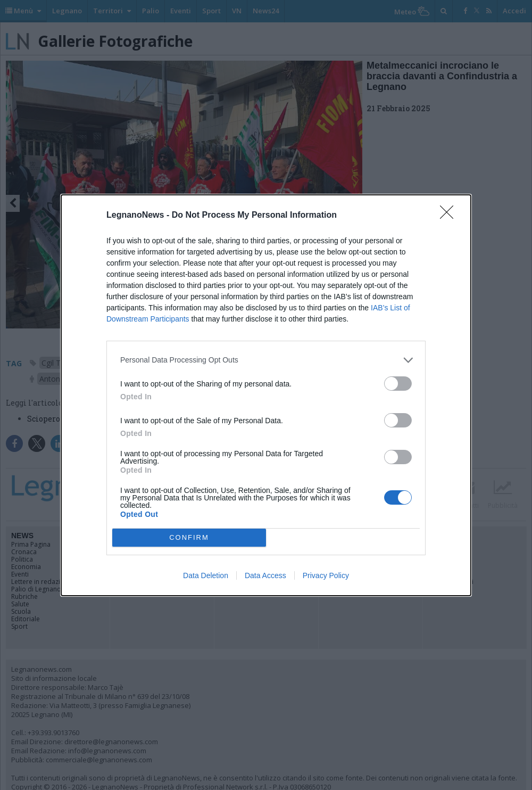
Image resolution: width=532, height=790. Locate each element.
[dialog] (266, 395)
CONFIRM (189, 537)
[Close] (450, 216)
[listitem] (266, 360)
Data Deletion (206, 575)
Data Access (265, 575)
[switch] (398, 384)
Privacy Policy (326, 575)
